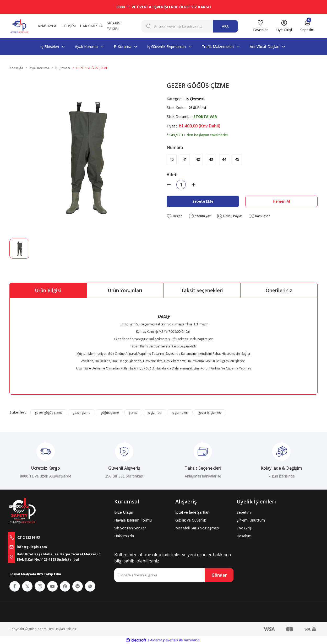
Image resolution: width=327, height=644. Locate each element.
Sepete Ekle (203, 201)
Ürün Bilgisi (48, 290)
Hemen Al (281, 201)
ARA (225, 26)
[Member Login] (284, 26)
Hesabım (244, 536)
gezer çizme (81, 413)
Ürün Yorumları (125, 290)
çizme (133, 413)
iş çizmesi (155, 413)
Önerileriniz (279, 290)
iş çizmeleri (180, 413)
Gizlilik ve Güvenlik (191, 520)
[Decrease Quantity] (169, 185)
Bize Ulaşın (124, 512)
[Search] (190, 26)
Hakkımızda (124, 536)
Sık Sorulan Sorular (130, 528)
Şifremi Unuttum (251, 520)
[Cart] (307, 26)
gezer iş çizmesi (210, 413)
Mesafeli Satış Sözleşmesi (197, 528)
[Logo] (19, 26)
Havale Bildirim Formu (133, 520)
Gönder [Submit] (219, 575)
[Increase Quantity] (193, 185)
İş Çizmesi (195, 99)
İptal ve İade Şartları (192, 512)
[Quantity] (181, 185)
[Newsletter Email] (174, 575)
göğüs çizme (110, 413)
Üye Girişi (244, 528)
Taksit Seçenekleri (202, 290)
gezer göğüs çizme (49, 413)
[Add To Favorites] (175, 216)
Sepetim (244, 512)
